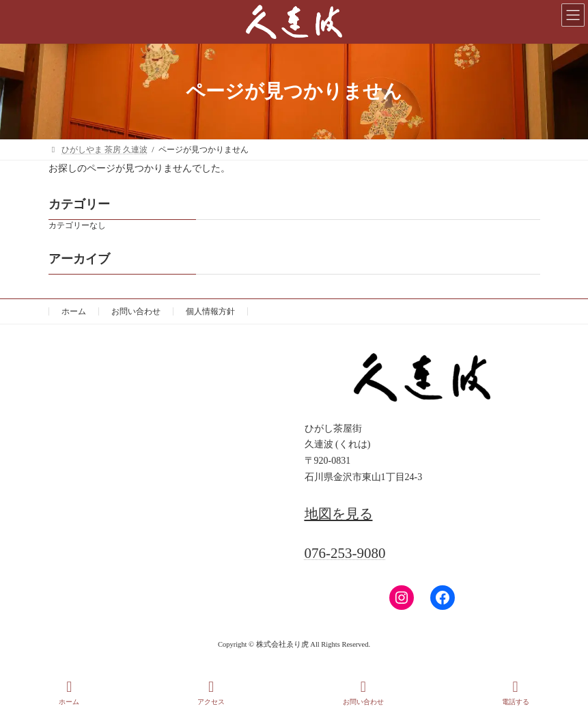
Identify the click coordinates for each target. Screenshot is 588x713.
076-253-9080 (345, 553)
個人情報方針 (210, 311)
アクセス (211, 693)
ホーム (74, 311)
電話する (516, 693)
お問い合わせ (136, 311)
